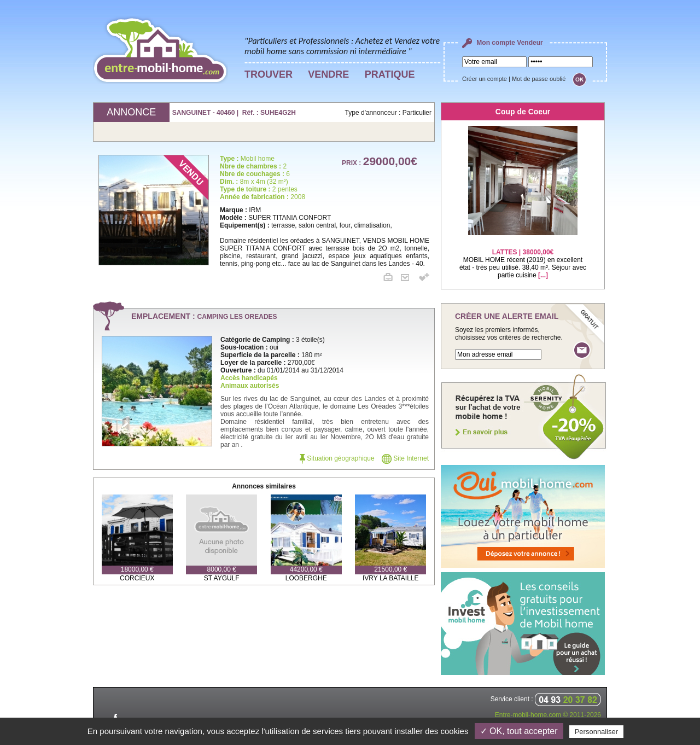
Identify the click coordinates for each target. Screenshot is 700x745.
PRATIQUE (390, 74)
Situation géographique (337, 458)
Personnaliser (597, 732)
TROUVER (269, 74)
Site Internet (405, 458)
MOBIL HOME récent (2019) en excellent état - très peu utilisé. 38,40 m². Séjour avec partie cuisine (523, 257)
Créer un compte (485, 79)
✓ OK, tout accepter (519, 731)
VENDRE (328, 74)
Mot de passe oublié (539, 79)
